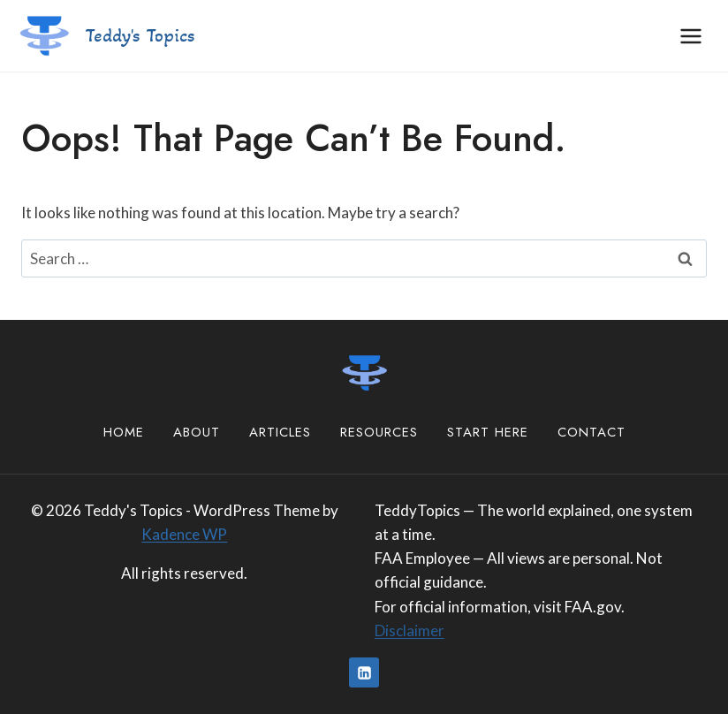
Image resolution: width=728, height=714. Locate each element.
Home (124, 432)
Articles (280, 432)
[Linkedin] (364, 672)
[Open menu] (690, 36)
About (197, 432)
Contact (591, 432)
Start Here (488, 432)
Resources (379, 432)
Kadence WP (184, 534)
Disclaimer (409, 630)
